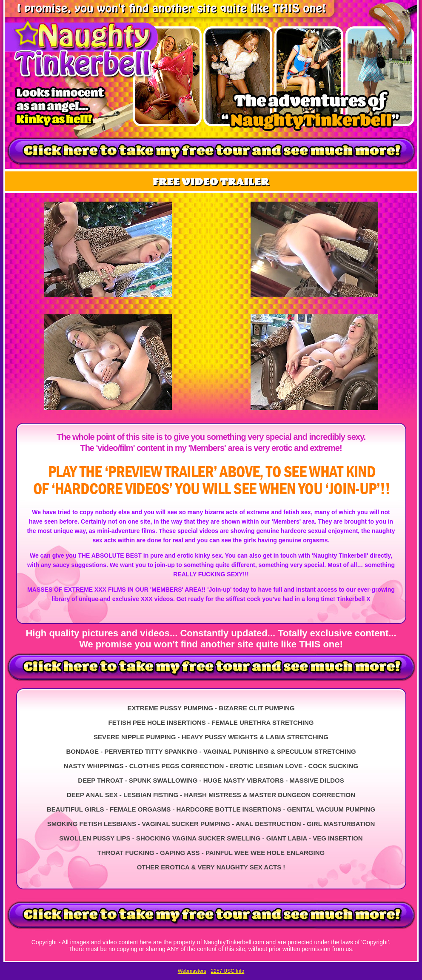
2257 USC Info (228, 971)
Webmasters (192, 971)
